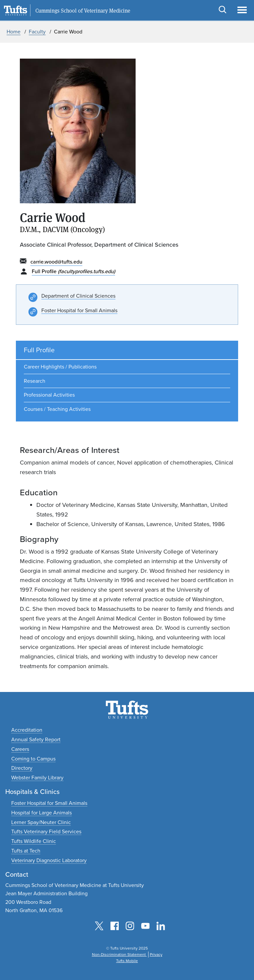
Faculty (37, 32)
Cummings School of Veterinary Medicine (83, 11)
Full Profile (73, 271)
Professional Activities (49, 395)
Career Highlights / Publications (60, 367)
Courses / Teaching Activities (57, 409)
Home (14, 32)
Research (35, 381)
